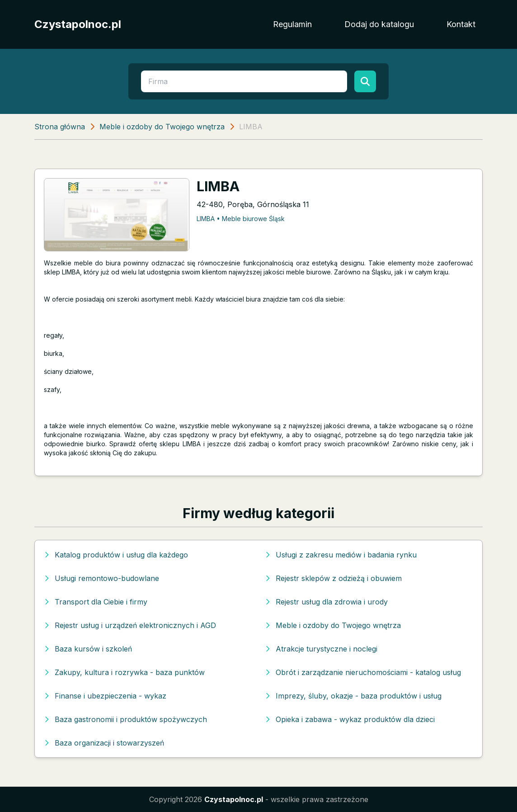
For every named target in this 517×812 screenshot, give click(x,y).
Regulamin (292, 24)
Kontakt (461, 24)
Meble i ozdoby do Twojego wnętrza (162, 127)
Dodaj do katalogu (379, 24)
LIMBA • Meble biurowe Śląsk (241, 219)
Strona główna (60, 127)
